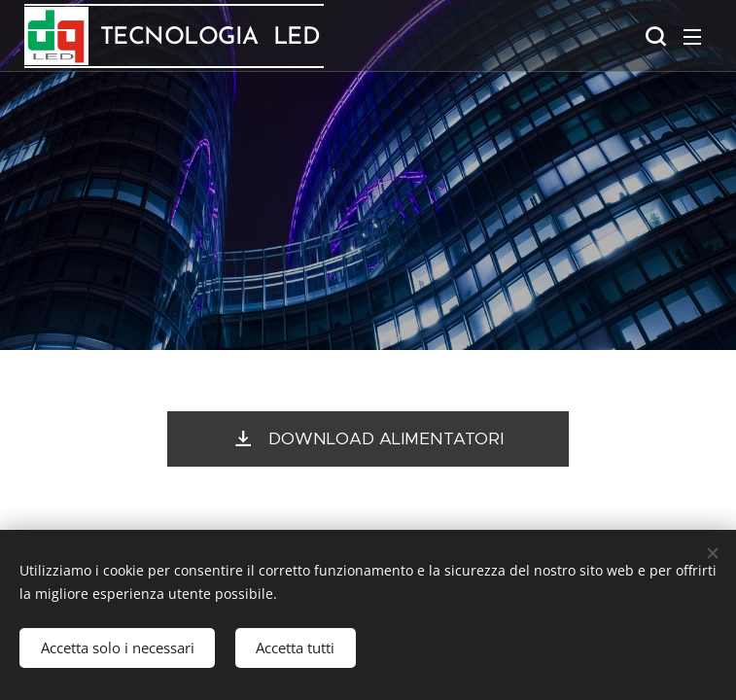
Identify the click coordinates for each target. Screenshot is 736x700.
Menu (692, 37)
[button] (653, 36)
